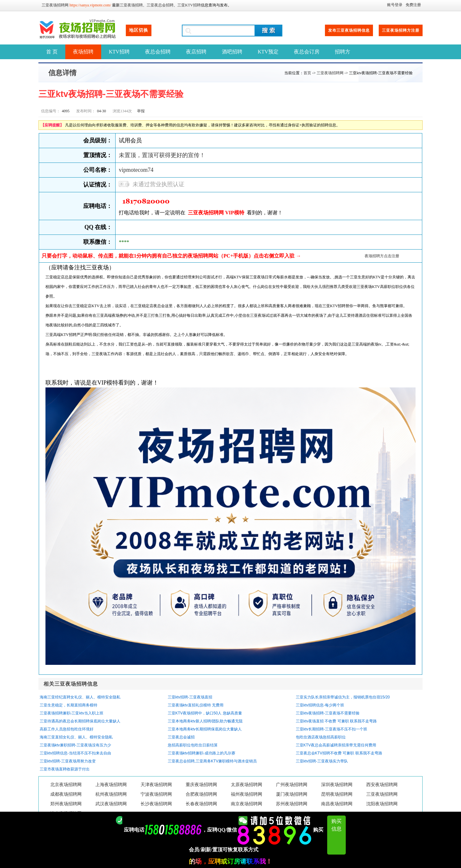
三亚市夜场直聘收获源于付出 (65, 769)
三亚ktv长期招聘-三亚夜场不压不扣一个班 (332, 729)
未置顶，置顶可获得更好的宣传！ (162, 155)
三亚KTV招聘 (189, 5)
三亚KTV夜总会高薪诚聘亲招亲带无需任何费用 (336, 745)
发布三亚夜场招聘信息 (349, 30)
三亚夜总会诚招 (181, 737)
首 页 (52, 52)
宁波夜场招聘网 (156, 794)
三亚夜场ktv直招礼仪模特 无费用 (196, 705)
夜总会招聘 (158, 52)
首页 (307, 73)
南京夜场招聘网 (247, 804)
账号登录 (395, 5)
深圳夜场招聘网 (337, 785)
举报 (141, 111)
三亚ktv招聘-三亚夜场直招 (190, 697)
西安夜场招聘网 (382, 785)
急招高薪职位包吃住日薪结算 (193, 745)
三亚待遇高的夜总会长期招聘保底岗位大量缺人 (80, 721)
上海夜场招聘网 (111, 785)
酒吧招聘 (232, 52)
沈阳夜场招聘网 (382, 804)
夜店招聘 (196, 52)
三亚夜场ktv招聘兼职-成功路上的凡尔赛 (202, 753)
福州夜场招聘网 (247, 794)
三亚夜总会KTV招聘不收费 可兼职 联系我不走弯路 (339, 753)
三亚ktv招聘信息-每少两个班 (320, 705)
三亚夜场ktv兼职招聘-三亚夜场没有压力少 (75, 745)
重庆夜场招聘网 (201, 785)
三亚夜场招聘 (131, 5)
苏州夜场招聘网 (292, 804)
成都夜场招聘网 (66, 794)
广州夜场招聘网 (292, 785)
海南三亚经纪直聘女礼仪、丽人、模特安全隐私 (80, 697)
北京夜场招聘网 (66, 785)
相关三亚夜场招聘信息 (71, 684)
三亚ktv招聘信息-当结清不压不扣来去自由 (75, 753)
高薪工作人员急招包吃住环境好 (67, 729)
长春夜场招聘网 (201, 804)
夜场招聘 (83, 52)
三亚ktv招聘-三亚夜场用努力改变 (68, 761)
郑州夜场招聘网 (66, 804)
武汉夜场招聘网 (111, 804)
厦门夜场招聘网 (292, 794)
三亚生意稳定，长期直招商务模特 (69, 705)
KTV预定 (268, 52)
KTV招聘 (119, 52)
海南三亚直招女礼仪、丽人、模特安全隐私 (76, 737)
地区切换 (139, 30)
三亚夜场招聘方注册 (401, 30)
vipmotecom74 (136, 170)
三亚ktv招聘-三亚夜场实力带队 (322, 761)
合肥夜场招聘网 (201, 794)
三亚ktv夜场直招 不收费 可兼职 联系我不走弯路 (336, 721)
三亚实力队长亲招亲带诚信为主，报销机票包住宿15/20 (343, 697)
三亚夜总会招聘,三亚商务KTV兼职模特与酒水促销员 (212, 761)
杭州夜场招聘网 (111, 794)
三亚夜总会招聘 (160, 5)
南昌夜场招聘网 (337, 804)
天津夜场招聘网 (156, 785)
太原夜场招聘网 (247, 785)
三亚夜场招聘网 (55, 5)
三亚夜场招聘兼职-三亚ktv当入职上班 (72, 713)
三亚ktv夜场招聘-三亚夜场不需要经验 (328, 713)
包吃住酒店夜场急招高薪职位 (321, 737)
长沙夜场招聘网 (156, 804)
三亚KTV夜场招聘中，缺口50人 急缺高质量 (205, 713)
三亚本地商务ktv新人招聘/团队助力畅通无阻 (205, 721)
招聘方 (343, 52)
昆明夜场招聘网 (337, 794)
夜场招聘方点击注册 (382, 256)
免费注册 (413, 5)
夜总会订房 (307, 52)
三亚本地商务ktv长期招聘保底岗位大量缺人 (205, 729)
